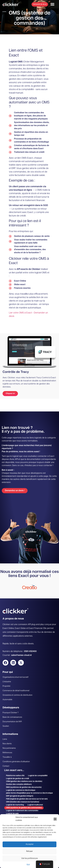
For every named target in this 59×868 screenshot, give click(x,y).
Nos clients (7, 744)
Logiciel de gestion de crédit (18, 779)
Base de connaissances (12, 717)
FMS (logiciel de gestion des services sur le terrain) (27, 799)
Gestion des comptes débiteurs (19, 784)
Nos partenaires (9, 748)
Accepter (30, 844)
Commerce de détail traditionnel (16, 691)
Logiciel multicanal (35, 805)
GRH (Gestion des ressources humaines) (23, 802)
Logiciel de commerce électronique (21, 790)
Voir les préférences (29, 858)
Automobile (7, 700)
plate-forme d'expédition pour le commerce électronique (29, 793)
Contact (6, 766)
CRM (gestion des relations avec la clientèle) (24, 781)
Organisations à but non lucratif (16, 677)
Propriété (6, 686)
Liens (5, 739)
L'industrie (7, 682)
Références (7, 753)
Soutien (6, 726)
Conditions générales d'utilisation (16, 762)
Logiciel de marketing (15, 805)
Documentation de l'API (12, 722)
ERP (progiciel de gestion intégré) (20, 796)
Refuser (29, 851)
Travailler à (7, 757)
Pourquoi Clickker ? (11, 713)
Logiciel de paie (12, 814)
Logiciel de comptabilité (38, 776)
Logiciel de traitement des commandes (22, 811)
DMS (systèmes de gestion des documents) (24, 787)
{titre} (28, 865)
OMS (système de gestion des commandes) (24, 808)
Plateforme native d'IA (15, 776)
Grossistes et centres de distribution (17, 695)
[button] (55, 819)
